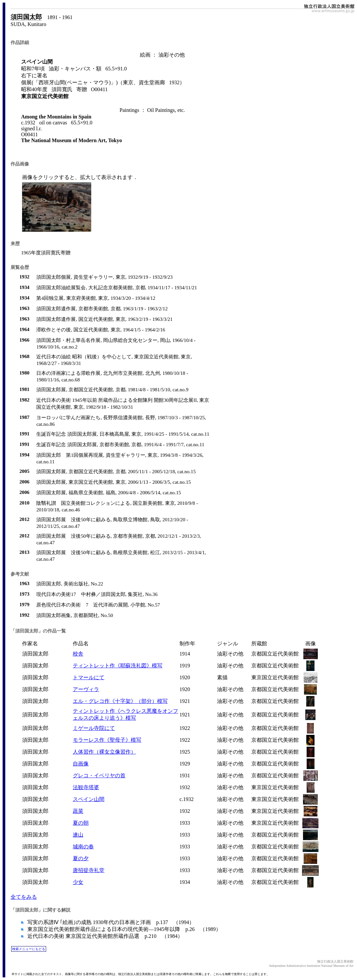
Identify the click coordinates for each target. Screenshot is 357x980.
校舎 (78, 654)
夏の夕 (81, 858)
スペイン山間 (89, 799)
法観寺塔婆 (86, 787)
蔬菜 (78, 811)
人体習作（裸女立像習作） (104, 752)
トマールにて (89, 677)
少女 (78, 882)
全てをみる (24, 897)
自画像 (81, 764)
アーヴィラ (86, 689)
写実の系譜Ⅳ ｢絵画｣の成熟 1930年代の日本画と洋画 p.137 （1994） (110, 922)
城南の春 (83, 847)
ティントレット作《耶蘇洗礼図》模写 (118, 666)
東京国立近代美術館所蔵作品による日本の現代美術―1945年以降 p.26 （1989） (124, 929)
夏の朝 (81, 823)
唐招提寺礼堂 (89, 870)
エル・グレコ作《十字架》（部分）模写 (120, 701)
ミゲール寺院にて (94, 728)
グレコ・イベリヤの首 (99, 775)
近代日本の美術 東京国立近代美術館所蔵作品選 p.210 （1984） (104, 936)
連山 (78, 835)
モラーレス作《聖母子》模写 (107, 740)
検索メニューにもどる (29, 949)
